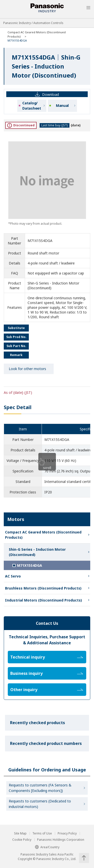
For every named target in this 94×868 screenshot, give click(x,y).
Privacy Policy (67, 833)
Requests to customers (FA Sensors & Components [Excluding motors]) (40, 788)
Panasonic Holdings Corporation (61, 840)
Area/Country (47, 847)
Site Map (20, 833)
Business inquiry (47, 673)
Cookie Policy (22, 840)
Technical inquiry (47, 657)
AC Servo (13, 576)
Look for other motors (27, 369)
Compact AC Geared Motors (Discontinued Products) (43, 535)
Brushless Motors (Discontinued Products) (43, 588)
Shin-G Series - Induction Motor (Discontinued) (37, 552)
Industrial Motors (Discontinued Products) (43, 600)
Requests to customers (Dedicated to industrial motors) (40, 804)
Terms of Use (42, 833)
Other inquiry (47, 690)
